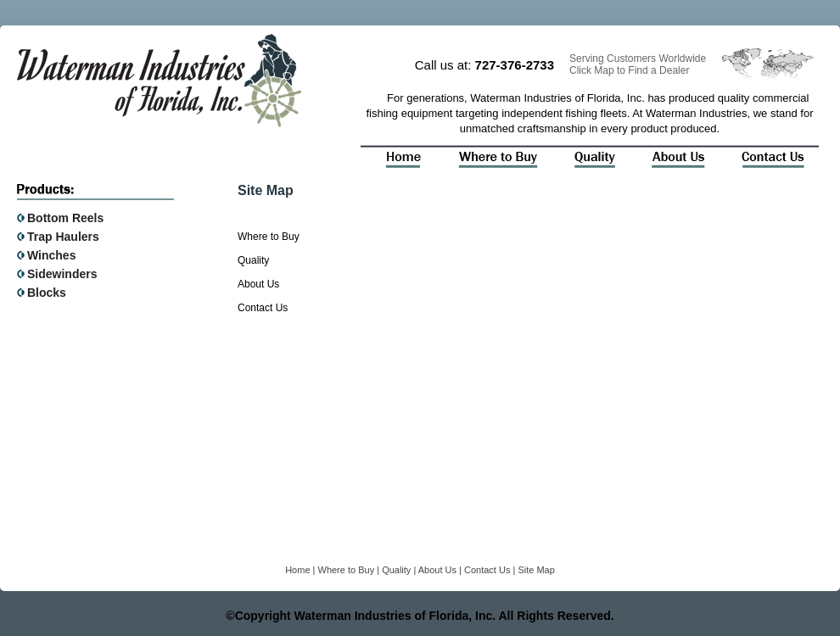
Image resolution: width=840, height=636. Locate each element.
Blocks (47, 293)
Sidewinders (62, 274)
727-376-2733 (515, 65)
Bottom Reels (65, 218)
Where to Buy (269, 237)
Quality (253, 260)
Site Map (536, 570)
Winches (51, 255)
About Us (258, 284)
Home (297, 570)
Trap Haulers (63, 237)
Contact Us (263, 308)
